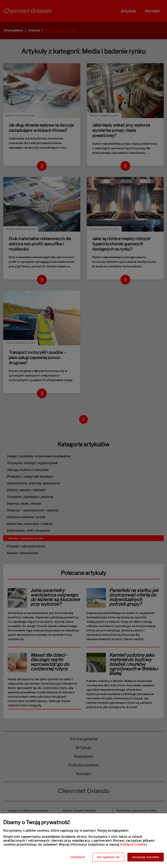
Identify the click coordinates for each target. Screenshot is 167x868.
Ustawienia (77, 857)
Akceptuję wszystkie (146, 857)
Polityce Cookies (134, 844)
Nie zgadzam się (108, 857)
